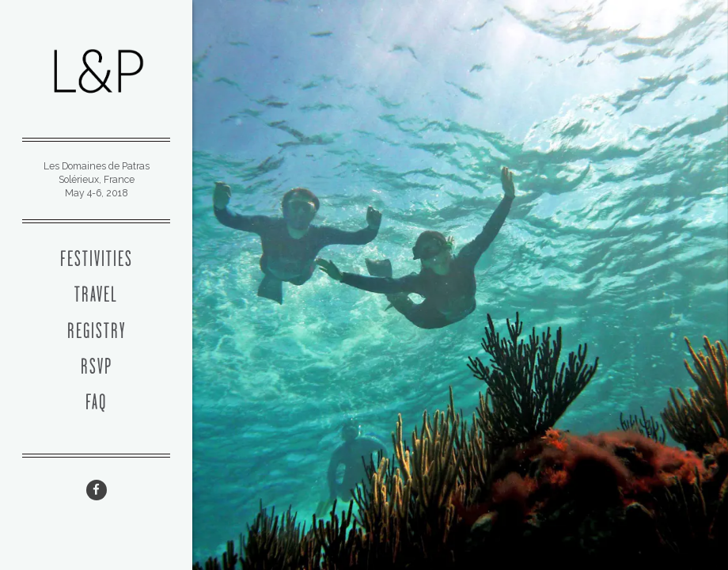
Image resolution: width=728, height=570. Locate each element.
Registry (97, 332)
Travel (96, 296)
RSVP (97, 368)
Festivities (97, 260)
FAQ (96, 404)
